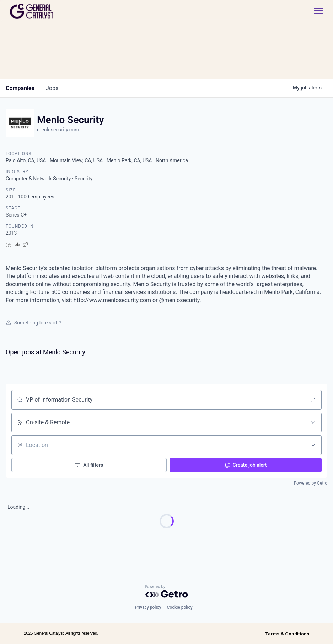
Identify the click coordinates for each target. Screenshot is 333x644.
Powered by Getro (311, 483)
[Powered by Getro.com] (167, 591)
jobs (52, 88)
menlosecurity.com (58, 130)
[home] (57, 11)
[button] (315, 11)
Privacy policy (148, 607)
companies (20, 88)
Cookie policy (180, 607)
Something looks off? (33, 323)
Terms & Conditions (287, 634)
